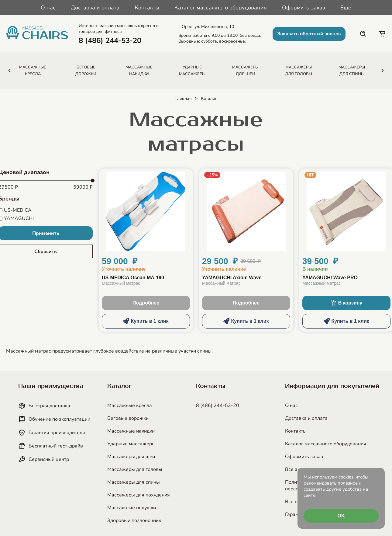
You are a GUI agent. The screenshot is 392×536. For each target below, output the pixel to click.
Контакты (147, 8)
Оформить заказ (304, 8)
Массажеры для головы (135, 469)
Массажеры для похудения (139, 495)
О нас (48, 8)
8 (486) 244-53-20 (218, 405)
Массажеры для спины (134, 482)
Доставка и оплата (95, 8)
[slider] (93, 181)
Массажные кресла (130, 405)
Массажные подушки (132, 508)
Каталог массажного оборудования (221, 8)
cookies (346, 477)
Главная (184, 98)
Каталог (209, 98)
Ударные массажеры (131, 444)
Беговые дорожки (128, 418)
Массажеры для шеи (131, 457)
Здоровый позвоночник (134, 520)
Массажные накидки (131, 431)
